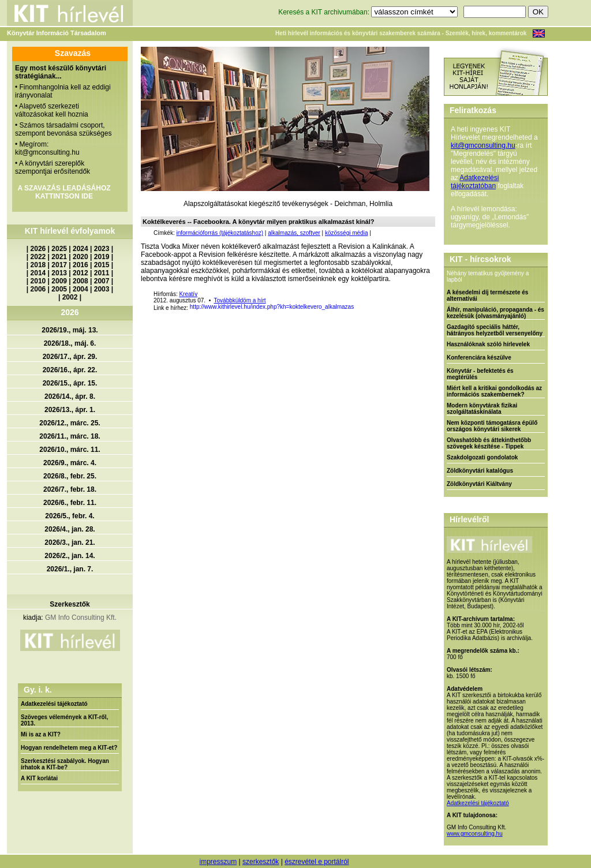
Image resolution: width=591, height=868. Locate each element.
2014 (38, 273)
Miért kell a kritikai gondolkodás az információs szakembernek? (494, 391)
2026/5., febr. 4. (70, 516)
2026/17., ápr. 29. (70, 357)
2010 (38, 281)
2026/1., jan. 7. (70, 569)
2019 (102, 257)
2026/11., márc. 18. (70, 436)
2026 (38, 249)
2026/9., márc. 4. (70, 463)
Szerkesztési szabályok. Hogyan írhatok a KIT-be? (65, 764)
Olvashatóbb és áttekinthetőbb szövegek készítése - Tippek (489, 443)
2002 (70, 297)
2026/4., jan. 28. (70, 529)
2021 (59, 257)
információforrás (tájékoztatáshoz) (220, 233)
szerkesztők (261, 862)
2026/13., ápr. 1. (70, 410)
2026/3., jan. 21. (70, 542)
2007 (102, 281)
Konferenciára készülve (479, 358)
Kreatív (188, 294)
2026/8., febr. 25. (70, 476)
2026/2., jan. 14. (70, 556)
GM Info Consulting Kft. (81, 618)
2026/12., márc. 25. (70, 423)
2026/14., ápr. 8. (70, 396)
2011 (102, 273)
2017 (59, 265)
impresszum (218, 862)
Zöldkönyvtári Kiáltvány (479, 484)
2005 (59, 289)
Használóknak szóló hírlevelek (488, 344)
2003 (102, 289)
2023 (102, 249)
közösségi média (346, 233)
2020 (81, 257)
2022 (38, 257)
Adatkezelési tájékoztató (54, 704)
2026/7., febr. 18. (70, 489)
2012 (81, 273)
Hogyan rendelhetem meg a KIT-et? (69, 748)
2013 (59, 273)
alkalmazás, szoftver (294, 233)
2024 (81, 249)
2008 (81, 281)
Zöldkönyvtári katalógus (480, 471)
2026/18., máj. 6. (70, 343)
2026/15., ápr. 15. (70, 383)
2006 (38, 289)
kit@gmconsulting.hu (483, 145)
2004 (81, 289)
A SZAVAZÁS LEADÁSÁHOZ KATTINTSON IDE (64, 192)
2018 (38, 265)
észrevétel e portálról (317, 862)
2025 (59, 249)
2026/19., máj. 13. (70, 330)
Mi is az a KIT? (41, 734)
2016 (81, 265)
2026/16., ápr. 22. (70, 370)
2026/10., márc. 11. (70, 450)
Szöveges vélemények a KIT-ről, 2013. (64, 720)
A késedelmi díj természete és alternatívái (487, 295)
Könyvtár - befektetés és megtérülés (480, 374)
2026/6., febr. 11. (70, 503)
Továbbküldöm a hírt (240, 300)
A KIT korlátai (39, 778)
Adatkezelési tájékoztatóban (475, 182)
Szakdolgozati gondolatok (482, 457)
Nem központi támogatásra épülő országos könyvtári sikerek (492, 426)
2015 (102, 265)
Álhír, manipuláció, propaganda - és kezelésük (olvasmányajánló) (495, 313)
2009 (59, 281)
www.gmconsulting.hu (475, 834)
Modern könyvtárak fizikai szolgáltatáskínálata (482, 409)
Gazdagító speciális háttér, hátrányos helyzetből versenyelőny (495, 330)
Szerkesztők (70, 604)
